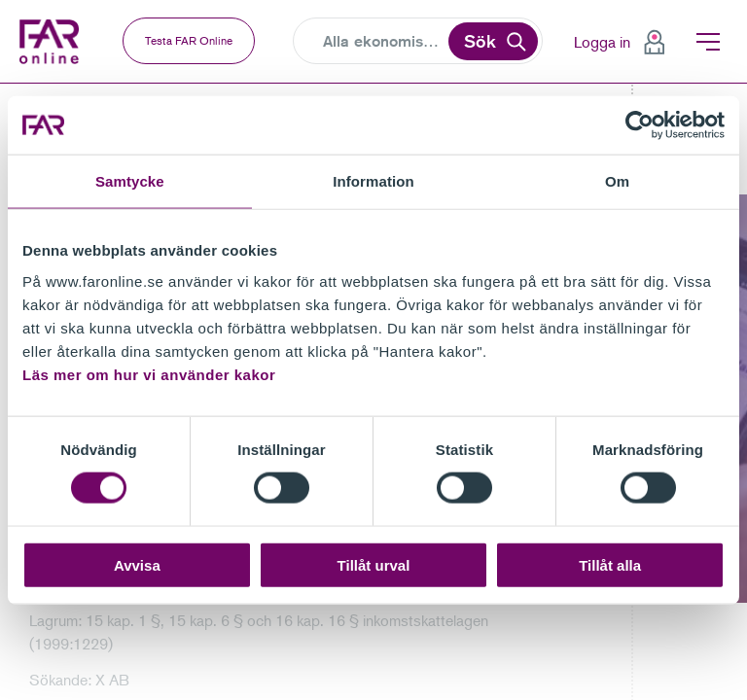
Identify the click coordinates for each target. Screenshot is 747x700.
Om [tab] (617, 181)
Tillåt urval (374, 564)
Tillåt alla (610, 564)
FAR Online (54, 42)
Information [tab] (373, 181)
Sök (480, 41)
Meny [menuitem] (708, 42)
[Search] (384, 42)
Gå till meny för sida (0, 84)
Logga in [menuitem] (602, 42)
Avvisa (137, 564)
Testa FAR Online (189, 40)
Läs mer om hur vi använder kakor (149, 374)
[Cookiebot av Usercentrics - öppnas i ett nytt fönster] (640, 125)
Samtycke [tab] (130, 181)
